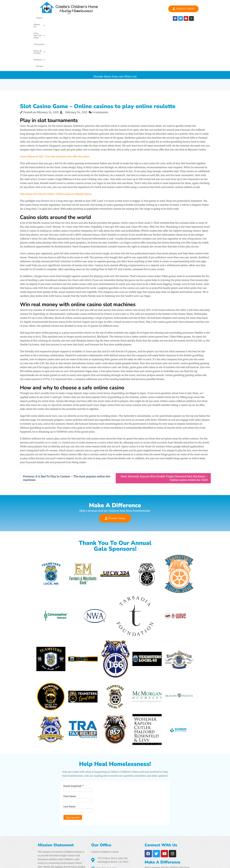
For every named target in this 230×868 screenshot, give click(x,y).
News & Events (120, 18)
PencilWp (205, 863)
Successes (101, 18)
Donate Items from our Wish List (115, 28)
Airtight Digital (149, 852)
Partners (139, 18)
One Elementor (187, 863)
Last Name (68, 764)
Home (46, 18)
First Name (69, 754)
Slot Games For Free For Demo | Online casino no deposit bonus (56, 147)
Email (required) (72, 744)
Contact (153, 18)
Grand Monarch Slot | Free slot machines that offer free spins (55, 109)
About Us (59, 18)
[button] (59, 18)
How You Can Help (81, 18)
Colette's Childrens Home (58, 863)
